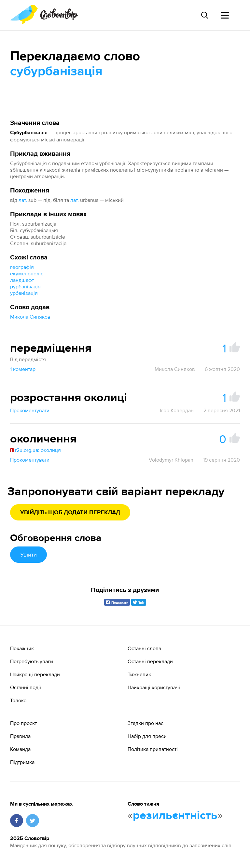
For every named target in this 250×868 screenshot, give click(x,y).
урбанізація (24, 293)
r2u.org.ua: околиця (35, 450)
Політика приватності (153, 749)
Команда (20, 749)
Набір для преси (147, 736)
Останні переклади (150, 661)
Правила (20, 736)
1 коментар (23, 369)
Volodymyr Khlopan (171, 460)
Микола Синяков (30, 317)
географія (22, 267)
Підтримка (22, 762)
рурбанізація (25, 286)
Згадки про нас (146, 723)
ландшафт (22, 280)
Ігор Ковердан (177, 410)
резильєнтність (175, 816)
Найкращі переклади (35, 674)
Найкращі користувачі (154, 687)
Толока (18, 700)
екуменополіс (27, 273)
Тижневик (139, 674)
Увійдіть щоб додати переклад (70, 513)
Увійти (28, 554)
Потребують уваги (32, 661)
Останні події (26, 687)
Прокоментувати (30, 410)
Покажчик (22, 648)
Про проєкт (23, 723)
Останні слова (144, 648)
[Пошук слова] (204, 15)
